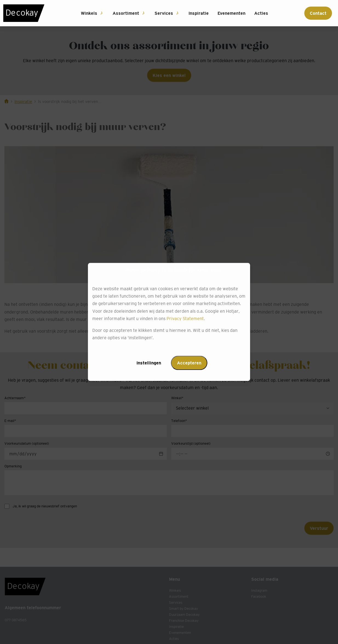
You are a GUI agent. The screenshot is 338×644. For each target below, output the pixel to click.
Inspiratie (199, 13)
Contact (318, 13)
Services (164, 13)
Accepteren (189, 363)
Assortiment (126, 13)
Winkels (89, 13)
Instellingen (149, 363)
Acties (261, 13)
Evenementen (231, 13)
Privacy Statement (185, 318)
